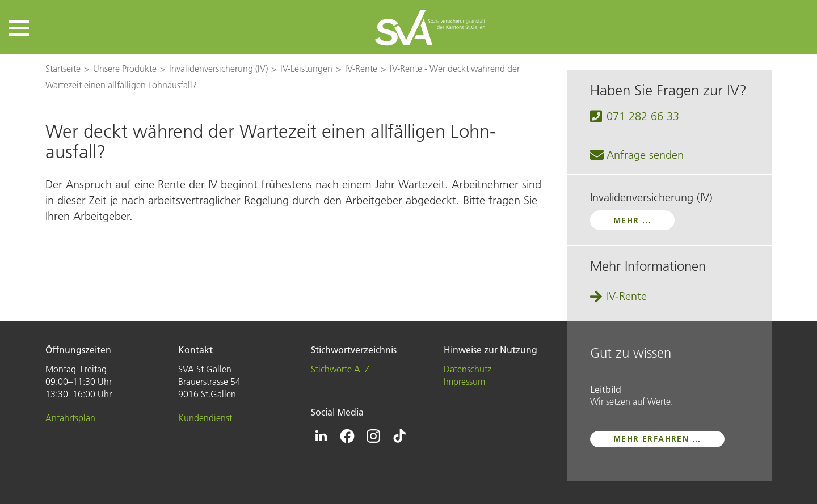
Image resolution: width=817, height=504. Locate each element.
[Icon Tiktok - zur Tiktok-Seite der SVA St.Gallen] (399, 436)
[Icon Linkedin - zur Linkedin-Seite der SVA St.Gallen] (321, 436)
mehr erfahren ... (657, 439)
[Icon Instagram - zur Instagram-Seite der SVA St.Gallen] (373, 436)
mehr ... (632, 221)
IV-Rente (627, 296)
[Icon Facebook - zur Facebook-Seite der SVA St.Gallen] (347, 436)
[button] (19, 28)
